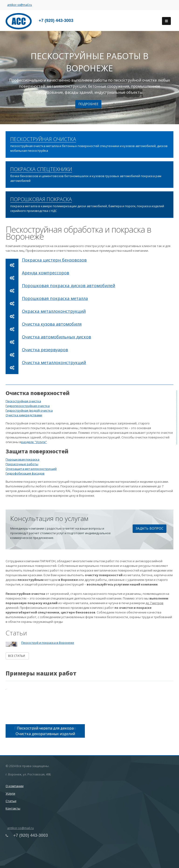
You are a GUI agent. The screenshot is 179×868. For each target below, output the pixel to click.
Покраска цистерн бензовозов (54, 260)
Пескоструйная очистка (23, 401)
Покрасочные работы (22, 464)
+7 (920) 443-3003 (56, 21)
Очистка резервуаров (45, 350)
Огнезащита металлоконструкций (31, 469)
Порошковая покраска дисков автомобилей (69, 286)
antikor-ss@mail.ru (20, 5)
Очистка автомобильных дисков (57, 337)
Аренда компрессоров (46, 273)
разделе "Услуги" (34, 442)
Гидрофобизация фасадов (25, 473)
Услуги (10, 793)
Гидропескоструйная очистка (28, 406)
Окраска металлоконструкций (54, 311)
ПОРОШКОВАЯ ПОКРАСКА (41, 199)
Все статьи (17, 656)
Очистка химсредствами (24, 415)
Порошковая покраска (22, 459)
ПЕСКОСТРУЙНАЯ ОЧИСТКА (43, 139)
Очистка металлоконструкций (54, 362)
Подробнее (88, 104)
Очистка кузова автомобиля (52, 324)
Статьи (11, 801)
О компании (15, 786)
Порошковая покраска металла (55, 298)
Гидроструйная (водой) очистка (29, 410)
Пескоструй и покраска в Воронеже (48, 643)
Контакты (13, 808)
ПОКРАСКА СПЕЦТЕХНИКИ (41, 169)
